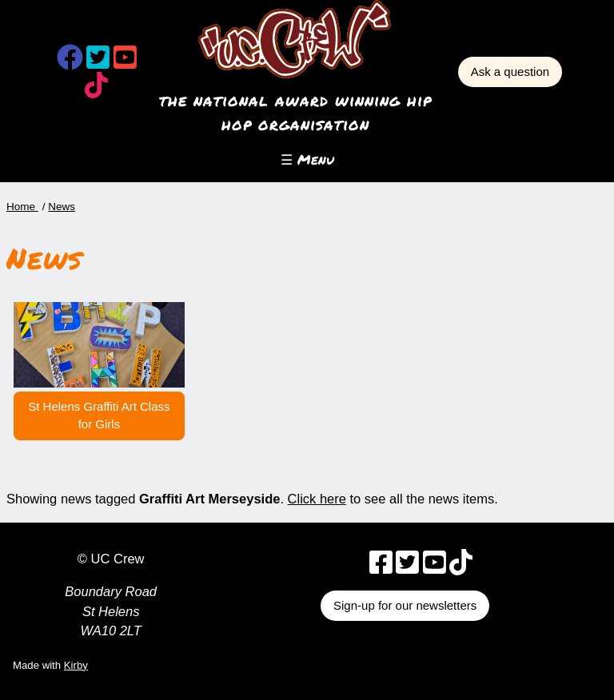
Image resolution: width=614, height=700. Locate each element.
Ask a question (510, 72)
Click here (317, 499)
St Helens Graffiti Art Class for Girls (99, 416)
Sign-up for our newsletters (405, 605)
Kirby (76, 665)
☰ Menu (307, 159)
